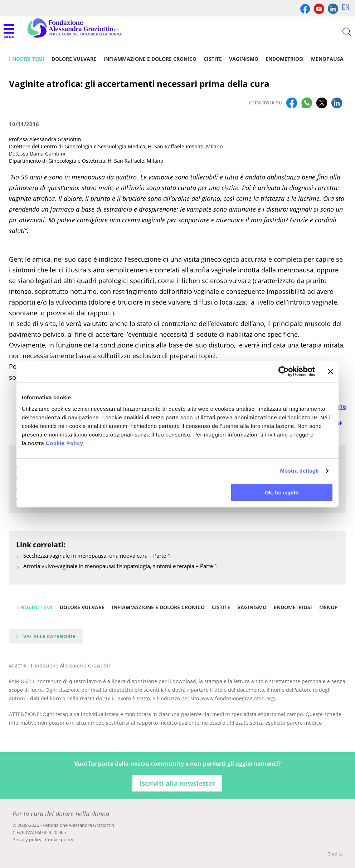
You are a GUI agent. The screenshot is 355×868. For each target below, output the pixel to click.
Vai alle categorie (49, 636)
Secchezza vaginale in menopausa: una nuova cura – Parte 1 (97, 556)
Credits (335, 854)
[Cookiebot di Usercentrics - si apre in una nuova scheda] (284, 371)
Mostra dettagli (299, 471)
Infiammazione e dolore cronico (150, 59)
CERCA (341, 32)
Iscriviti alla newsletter (177, 783)
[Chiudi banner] (331, 371)
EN (346, 7)
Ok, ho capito (282, 492)
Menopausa (327, 59)
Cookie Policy (65, 443)
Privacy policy (27, 839)
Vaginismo (244, 59)
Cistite (213, 59)
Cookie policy (59, 839)
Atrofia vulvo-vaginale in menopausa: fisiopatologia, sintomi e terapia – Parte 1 (120, 566)
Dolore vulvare (74, 59)
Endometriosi (285, 59)
